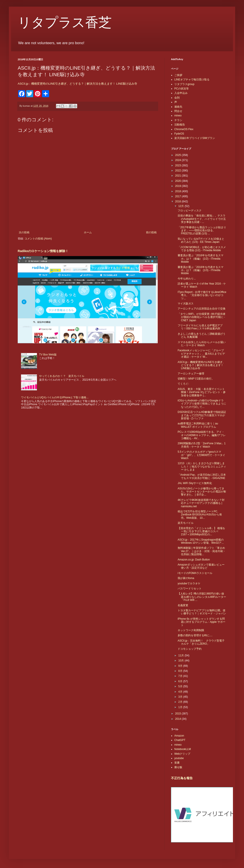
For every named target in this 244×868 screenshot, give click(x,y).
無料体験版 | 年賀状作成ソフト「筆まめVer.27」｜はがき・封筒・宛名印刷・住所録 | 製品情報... (202, 551)
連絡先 (178, 107)
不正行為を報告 (182, 778)
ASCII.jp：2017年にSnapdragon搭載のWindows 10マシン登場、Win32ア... (201, 541)
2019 (179, 186)
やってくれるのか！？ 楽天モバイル (62, 376)
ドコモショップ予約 (190, 649)
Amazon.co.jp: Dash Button (194, 560)
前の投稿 (151, 232)
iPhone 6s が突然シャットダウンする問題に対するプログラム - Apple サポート (202, 622)
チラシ (178, 120)
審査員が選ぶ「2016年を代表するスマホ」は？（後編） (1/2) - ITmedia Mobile (201, 259)
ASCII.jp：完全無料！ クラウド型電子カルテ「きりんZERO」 (201, 642)
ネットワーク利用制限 (191, 630)
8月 (181, 671)
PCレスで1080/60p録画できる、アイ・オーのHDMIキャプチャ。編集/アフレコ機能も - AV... (202, 435)
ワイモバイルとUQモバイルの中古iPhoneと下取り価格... (55, 397)
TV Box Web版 (48, 355)
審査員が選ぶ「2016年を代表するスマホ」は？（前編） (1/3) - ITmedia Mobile (201, 270)
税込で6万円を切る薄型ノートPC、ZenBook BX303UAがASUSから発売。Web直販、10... (200, 515)
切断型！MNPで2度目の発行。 (196, 379)
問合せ (178, 111)
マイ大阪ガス (186, 304)
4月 (181, 692)
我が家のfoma (186, 578)
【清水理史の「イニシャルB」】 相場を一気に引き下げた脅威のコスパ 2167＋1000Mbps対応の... (201, 531)
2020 (179, 181)
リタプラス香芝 (65, 23)
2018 (179, 191)
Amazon (179, 736)
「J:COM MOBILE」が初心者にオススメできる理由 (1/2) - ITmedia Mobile (202, 249)
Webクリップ (182, 754)
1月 (181, 707)
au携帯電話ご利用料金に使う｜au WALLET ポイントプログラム (198, 425)
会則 (177, 98)
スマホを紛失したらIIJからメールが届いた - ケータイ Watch (202, 344)
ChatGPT (180, 740)
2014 (179, 719)
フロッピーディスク (190, 211)
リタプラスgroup (184, 84)
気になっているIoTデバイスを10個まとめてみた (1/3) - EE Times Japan (201, 240)
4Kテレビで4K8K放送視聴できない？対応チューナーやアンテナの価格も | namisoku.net (201, 503)
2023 (179, 165)
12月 (182, 206)
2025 (179, 155)
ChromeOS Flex (184, 129)
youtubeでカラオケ (189, 583)
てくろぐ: (183, 384)
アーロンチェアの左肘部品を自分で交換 (202, 309)
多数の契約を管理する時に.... (195, 635)
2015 (179, 714)
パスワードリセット (190, 589)
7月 (181, 676)
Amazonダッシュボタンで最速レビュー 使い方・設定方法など (202, 566)
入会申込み (181, 93)
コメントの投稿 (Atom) (38, 239)
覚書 (177, 763)
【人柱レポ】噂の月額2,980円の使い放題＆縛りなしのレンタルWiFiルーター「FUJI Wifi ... (202, 597)
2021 (179, 176)
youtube (179, 758)
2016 (179, 201)
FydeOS (179, 134)
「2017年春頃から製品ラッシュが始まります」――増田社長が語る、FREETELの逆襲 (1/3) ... (202, 231)
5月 (181, 686)
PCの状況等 (182, 89)
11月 (182, 655)
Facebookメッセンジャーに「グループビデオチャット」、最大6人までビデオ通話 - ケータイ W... (201, 354)
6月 (181, 681)
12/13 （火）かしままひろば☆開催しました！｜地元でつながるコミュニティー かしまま (202, 466)
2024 (179, 160)
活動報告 (180, 125)
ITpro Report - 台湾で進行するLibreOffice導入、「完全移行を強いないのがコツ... (202, 295)
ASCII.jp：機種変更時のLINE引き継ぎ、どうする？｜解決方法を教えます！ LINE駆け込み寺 (77, 84)
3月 (181, 697)
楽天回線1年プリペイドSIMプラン (195, 138)
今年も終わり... (187, 279)
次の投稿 (24, 232)
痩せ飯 (178, 767)
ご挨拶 (178, 75)
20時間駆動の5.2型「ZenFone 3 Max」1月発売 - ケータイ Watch (202, 445)
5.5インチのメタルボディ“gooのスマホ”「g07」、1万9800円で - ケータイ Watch (201, 455)
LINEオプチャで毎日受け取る (192, 80)
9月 (181, 666)
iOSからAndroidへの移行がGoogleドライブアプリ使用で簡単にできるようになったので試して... (202, 404)
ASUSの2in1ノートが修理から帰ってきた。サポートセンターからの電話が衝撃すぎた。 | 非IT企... (202, 492)
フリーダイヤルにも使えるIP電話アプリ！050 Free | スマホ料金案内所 (200, 327)
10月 (182, 661)
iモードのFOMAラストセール (195, 573)
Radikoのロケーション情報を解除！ (43, 251)
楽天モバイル (186, 523)
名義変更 (183, 605)
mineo (178, 116)
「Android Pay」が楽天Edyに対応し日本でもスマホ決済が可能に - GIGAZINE (202, 476)
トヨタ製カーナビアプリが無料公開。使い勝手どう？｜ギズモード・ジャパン (202, 612)
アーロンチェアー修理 (191, 374)
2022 (179, 171)
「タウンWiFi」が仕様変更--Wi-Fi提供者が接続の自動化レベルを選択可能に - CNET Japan (202, 317)
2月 (181, 702)
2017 (179, 196)
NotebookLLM (183, 749)
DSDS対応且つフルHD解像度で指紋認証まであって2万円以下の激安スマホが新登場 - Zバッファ (202, 415)
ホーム (88, 232)
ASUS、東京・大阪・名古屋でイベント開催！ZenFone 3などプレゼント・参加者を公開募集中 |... (202, 392)
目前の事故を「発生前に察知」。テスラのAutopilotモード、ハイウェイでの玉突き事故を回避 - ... (202, 219)
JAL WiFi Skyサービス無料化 (195, 483)
